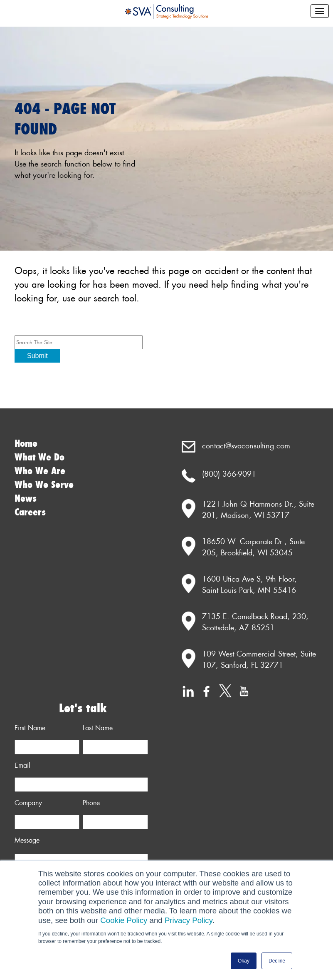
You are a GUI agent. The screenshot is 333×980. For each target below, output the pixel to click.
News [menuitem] (26, 499)
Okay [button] (244, 961)
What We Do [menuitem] (39, 457)
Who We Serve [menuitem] (44, 485)
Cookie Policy (124, 920)
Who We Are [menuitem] (40, 471)
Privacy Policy (189, 920)
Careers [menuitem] (30, 512)
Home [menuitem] (26, 444)
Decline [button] (277, 961)
